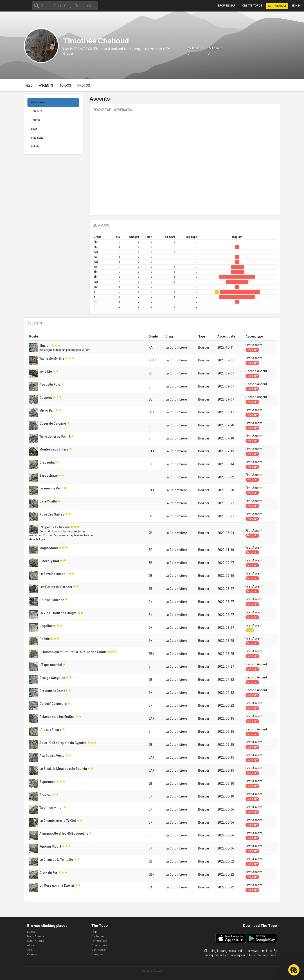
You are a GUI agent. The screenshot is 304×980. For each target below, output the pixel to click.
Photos (84, 86)
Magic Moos (49, 548)
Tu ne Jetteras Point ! (55, 437)
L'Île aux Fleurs (51, 730)
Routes (35, 120)
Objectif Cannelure (53, 704)
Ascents (46, 86)
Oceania (32, 954)
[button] (294, 970)
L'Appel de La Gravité (55, 527)
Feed (29, 86)
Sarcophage (49, 475)
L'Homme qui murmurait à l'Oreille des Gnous (73, 652)
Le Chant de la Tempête (56, 860)
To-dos (65, 86)
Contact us (98, 936)
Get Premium (277, 6)
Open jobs (97, 954)
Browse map (227, 6)
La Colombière (176, 347)
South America (36, 941)
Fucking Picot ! (51, 847)
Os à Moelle (48, 501)
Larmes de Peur (51, 488)
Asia (30, 950)
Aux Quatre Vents (52, 756)
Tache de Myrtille (52, 358)
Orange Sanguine (53, 678)
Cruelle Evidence (52, 600)
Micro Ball (47, 410)
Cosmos (46, 398)
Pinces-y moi (50, 561)
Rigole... (46, 795)
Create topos (252, 6)
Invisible (46, 372)
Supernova (48, 782)
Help (94, 932)
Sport (34, 129)
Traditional (37, 138)
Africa (31, 945)
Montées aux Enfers (54, 449)
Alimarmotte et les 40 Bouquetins (64, 834)
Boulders (36, 111)
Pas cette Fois (50, 385)
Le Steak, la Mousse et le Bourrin (63, 769)
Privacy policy (99, 945)
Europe (31, 932)
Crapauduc (48, 462)
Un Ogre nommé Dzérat (57, 885)
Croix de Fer (49, 873)
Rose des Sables (52, 514)
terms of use (267, 955)
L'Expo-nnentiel (51, 665)
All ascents (38, 102)
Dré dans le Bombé (54, 691)
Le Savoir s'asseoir (54, 574)
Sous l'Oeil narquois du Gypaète (63, 743)
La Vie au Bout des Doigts (58, 613)
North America (36, 936)
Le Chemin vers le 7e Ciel (58, 821)
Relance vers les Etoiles (57, 717)
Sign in (296, 6)
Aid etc (35, 146)
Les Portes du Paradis (56, 587)
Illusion (45, 346)
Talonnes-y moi (51, 808)
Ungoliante (48, 626)
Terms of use (99, 941)
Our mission (99, 950)
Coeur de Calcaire (53, 424)
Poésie (45, 639)
